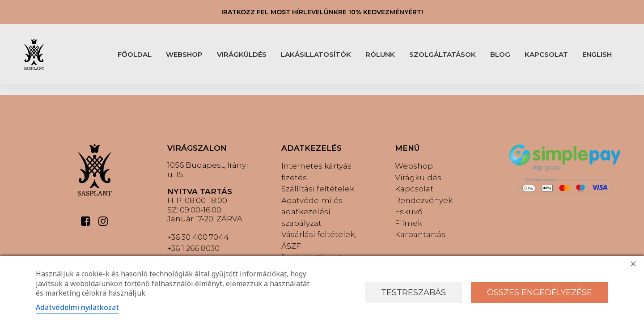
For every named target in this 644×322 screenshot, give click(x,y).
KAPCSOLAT (546, 54)
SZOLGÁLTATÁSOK (443, 54)
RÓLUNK (380, 54)
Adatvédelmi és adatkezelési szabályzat (312, 212)
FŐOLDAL (135, 54)
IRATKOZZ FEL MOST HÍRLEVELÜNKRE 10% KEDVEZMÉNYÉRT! (322, 12)
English (597, 54)
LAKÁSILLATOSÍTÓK (316, 54)
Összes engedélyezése (540, 292)
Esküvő (409, 212)
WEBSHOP (184, 54)
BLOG (500, 54)
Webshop (414, 166)
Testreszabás (413, 292)
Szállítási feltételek (318, 189)
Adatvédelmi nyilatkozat (77, 307)
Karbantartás (420, 234)
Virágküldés (418, 178)
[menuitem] (135, 54)
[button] (86, 223)
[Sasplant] (34, 54)
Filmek (409, 223)
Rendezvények (424, 200)
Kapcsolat (414, 189)
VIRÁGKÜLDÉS (242, 54)
